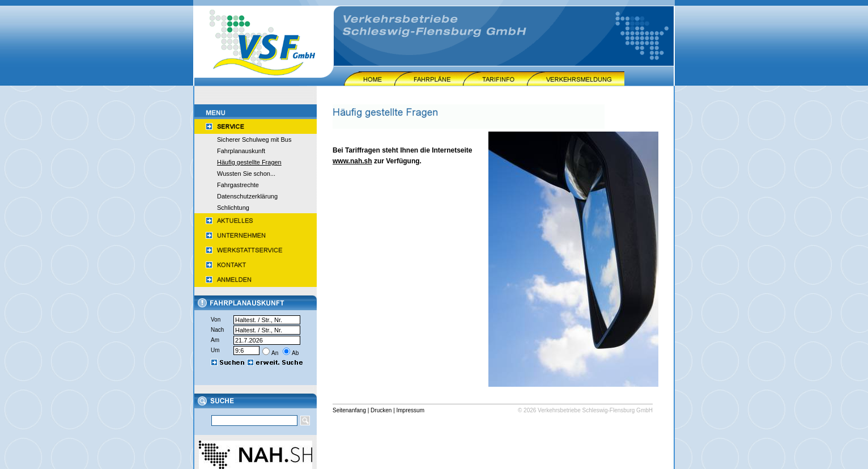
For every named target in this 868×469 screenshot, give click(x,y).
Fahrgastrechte (238, 185)
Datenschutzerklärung (247, 196)
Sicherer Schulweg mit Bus (254, 140)
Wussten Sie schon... (246, 174)
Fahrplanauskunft (241, 151)
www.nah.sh (352, 161)
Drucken (381, 410)
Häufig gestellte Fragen (249, 162)
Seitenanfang (349, 410)
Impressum (410, 410)
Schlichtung (233, 208)
